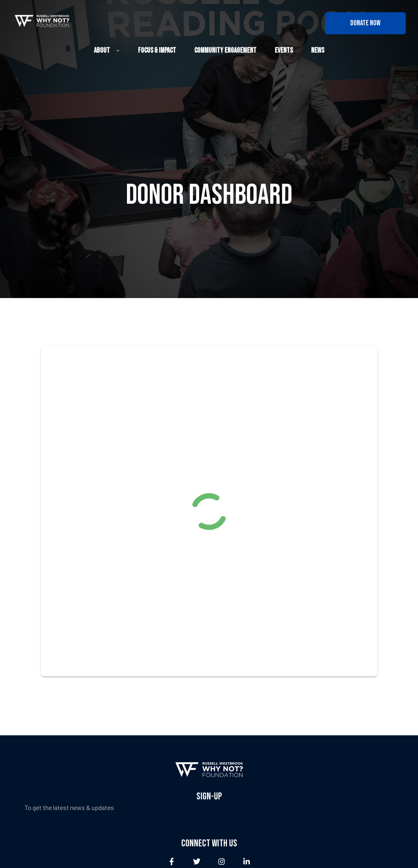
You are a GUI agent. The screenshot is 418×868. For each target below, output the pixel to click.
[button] (365, 23)
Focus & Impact (157, 50)
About (107, 51)
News (318, 50)
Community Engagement (225, 50)
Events (284, 50)
